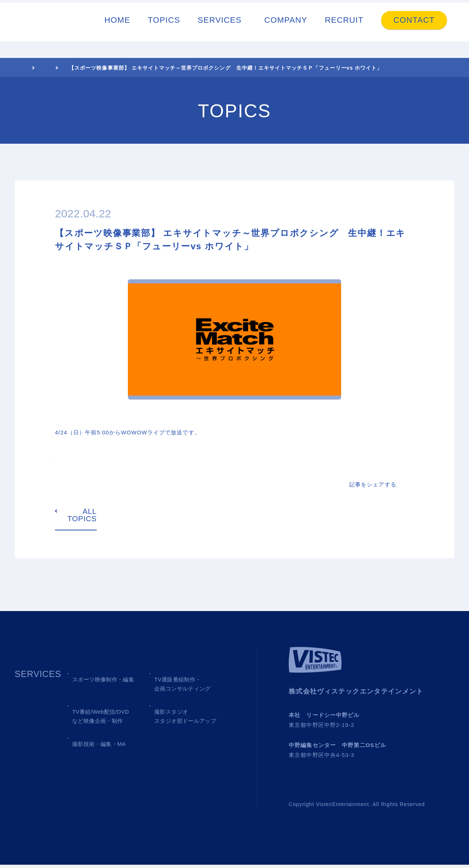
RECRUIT (344, 29)
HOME (117, 29)
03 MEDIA (93, 720)
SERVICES (220, 29)
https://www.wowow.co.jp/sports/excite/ (114, 458)
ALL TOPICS (82, 518)
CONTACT (414, 28)
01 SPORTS (97, 682)
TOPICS (164, 29)
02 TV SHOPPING (192, 682)
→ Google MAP (382, 728)
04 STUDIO (178, 720)
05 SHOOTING (103, 757)
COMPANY (286, 29)
